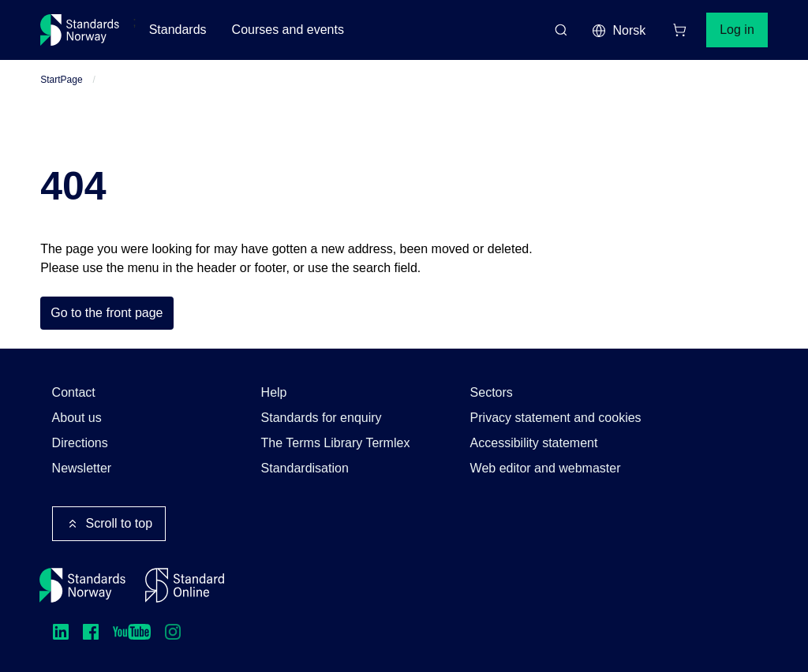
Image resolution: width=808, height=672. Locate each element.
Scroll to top (109, 524)
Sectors (492, 392)
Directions (80, 443)
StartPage (61, 80)
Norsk (619, 31)
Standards (178, 30)
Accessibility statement (534, 443)
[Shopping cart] (679, 30)
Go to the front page (107, 313)
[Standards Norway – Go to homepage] (80, 30)
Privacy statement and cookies (556, 418)
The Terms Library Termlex (336, 443)
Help (274, 392)
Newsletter (82, 468)
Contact (74, 392)
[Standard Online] (185, 585)
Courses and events (288, 30)
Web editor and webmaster (546, 468)
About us (77, 418)
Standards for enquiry (322, 418)
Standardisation (305, 468)
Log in (737, 30)
